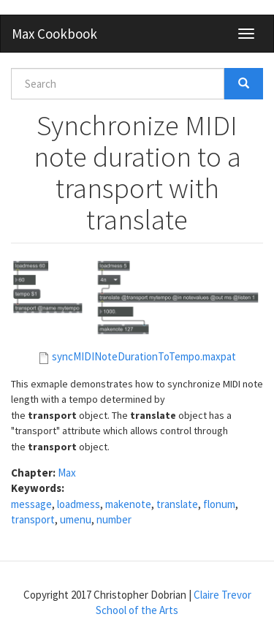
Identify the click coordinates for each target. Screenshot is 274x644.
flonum (219, 504)
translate (177, 504)
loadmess (79, 504)
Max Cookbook (54, 34)
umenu (76, 519)
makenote (128, 504)
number (114, 519)
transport (33, 519)
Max (67, 473)
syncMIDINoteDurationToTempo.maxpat (144, 356)
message (31, 504)
